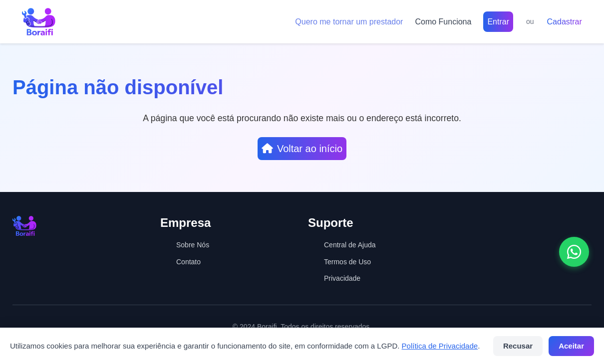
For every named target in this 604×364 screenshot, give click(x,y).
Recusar (518, 346)
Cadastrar (565, 22)
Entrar (498, 22)
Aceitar (571, 346)
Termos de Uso (347, 262)
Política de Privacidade (440, 346)
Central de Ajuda (350, 245)
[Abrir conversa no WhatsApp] (574, 252)
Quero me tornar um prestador (349, 22)
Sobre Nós (193, 245)
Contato (188, 262)
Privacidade (342, 278)
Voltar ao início (302, 149)
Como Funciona (443, 22)
